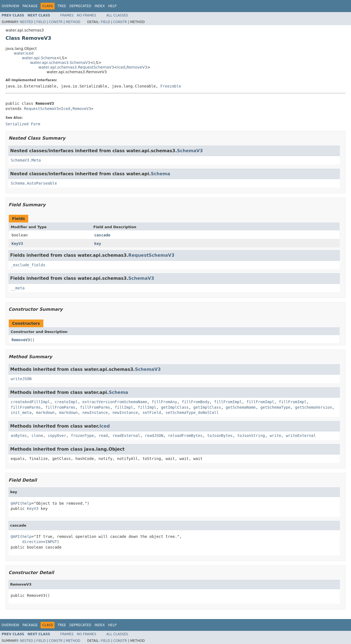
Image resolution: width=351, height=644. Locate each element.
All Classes (117, 15)
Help (112, 6)
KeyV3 (17, 244)
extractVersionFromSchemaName (115, 402)
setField (152, 413)
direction (33, 542)
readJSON (154, 436)
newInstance (95, 413)
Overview (10, 6)
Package (30, 6)
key (98, 244)
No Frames (87, 15)
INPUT (51, 542)
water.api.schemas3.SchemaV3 (60, 63)
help (27, 503)
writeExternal (301, 436)
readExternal (126, 436)
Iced (121, 67)
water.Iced (24, 53)
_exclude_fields (28, 265)
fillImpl (124, 407)
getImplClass (175, 407)
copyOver (57, 436)
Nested (26, 22)
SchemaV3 (190, 151)
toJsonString (251, 436)
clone (37, 436)
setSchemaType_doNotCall (192, 413)
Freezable (171, 86)
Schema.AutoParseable (34, 183)
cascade (102, 235)
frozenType (82, 436)
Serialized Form (23, 124)
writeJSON (21, 379)
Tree (62, 6)
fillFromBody (196, 402)
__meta (18, 288)
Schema (161, 174)
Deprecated (80, 6)
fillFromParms (26, 407)
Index (100, 6)
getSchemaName (241, 407)
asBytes (19, 436)
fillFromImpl (228, 402)
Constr (56, 22)
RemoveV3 (137, 67)
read (103, 436)
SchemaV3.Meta (26, 160)
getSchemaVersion (314, 407)
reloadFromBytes (185, 436)
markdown (45, 413)
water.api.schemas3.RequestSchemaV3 (76, 67)
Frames (67, 15)
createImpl (66, 402)
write (275, 436)
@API (15, 503)
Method (73, 22)
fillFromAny (164, 402)
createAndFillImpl (30, 402)
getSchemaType (275, 407)
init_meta (21, 413)
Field (41, 22)
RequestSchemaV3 (41, 109)
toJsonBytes (220, 436)
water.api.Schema (39, 58)
